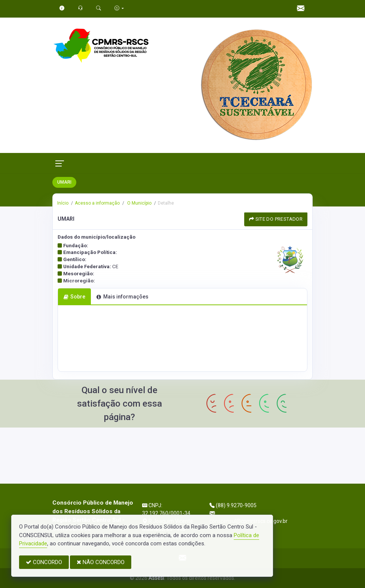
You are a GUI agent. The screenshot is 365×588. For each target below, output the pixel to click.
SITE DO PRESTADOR (276, 219)
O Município (139, 203)
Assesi (156, 578)
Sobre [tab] (74, 297)
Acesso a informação (97, 203)
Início (63, 203)
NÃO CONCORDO (101, 562)
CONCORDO (44, 562)
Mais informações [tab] (122, 297)
